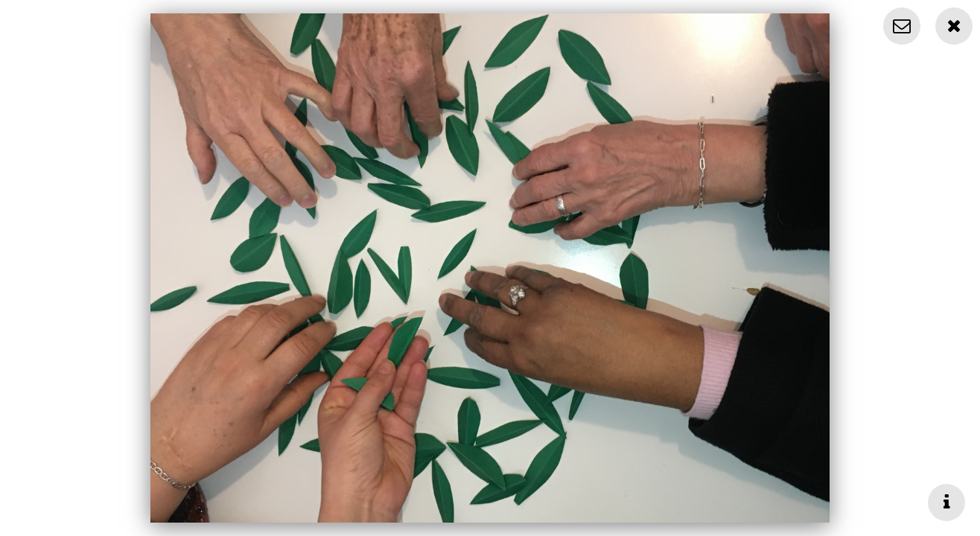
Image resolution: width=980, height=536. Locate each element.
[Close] (954, 26)
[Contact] (902, 26)
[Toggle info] (946, 502)
